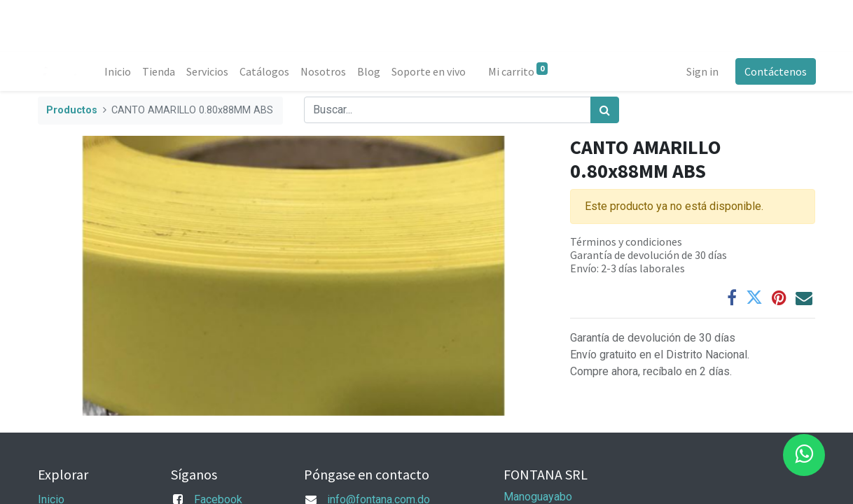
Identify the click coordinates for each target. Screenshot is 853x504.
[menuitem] (118, 71)
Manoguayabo (538, 497)
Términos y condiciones (626, 241)
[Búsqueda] (605, 110)
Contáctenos (775, 71)
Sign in (702, 71)
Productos (72, 110)
